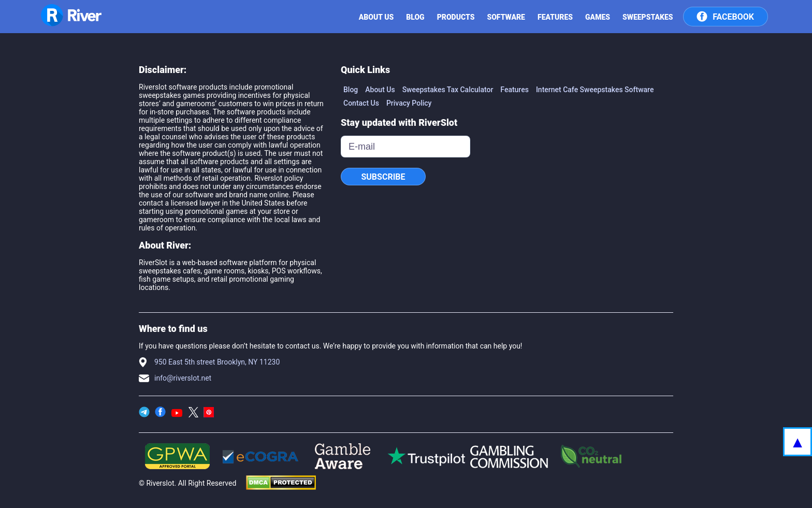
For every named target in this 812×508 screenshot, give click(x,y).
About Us (380, 90)
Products (456, 17)
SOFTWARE (506, 17)
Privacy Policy (409, 103)
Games (598, 17)
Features (555, 17)
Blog (415, 17)
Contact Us (361, 103)
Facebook (725, 16)
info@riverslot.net (183, 378)
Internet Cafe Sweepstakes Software (595, 90)
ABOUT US (376, 17)
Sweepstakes (648, 17)
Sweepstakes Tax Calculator (448, 90)
